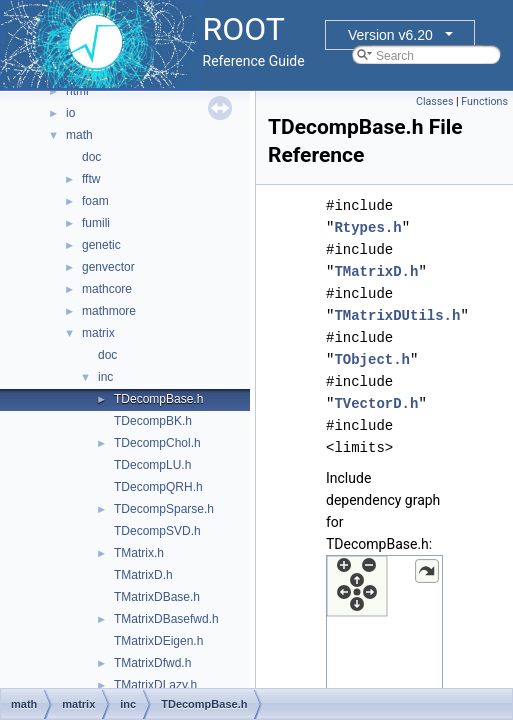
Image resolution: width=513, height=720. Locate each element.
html (77, 91)
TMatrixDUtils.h (397, 315)
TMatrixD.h (143, 575)
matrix (98, 333)
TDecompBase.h (158, 399)
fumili (96, 223)
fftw (91, 179)
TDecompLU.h (152, 465)
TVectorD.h (376, 403)
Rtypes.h (367, 227)
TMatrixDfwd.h (152, 663)
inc (105, 377)
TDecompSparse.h (164, 509)
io (70, 113)
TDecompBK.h (153, 421)
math (79, 135)
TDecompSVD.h (157, 531)
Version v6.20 (390, 35)
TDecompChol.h (157, 443)
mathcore (107, 289)
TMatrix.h (139, 553)
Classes (434, 101)
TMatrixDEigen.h (158, 641)
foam (95, 201)
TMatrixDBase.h (157, 597)
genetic (101, 245)
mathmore (109, 311)
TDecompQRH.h (158, 487)
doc (91, 157)
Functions (484, 101)
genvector (108, 267)
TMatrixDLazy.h (155, 685)
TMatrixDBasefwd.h (166, 619)
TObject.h (372, 359)
